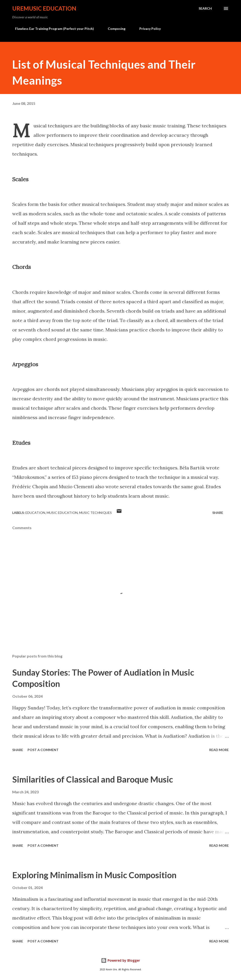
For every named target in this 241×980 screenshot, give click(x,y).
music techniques (95, 513)
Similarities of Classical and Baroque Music (93, 779)
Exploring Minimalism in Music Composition (94, 875)
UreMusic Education (44, 8)
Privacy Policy (147, 29)
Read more (219, 750)
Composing (114, 29)
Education (35, 513)
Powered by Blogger (120, 960)
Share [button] (218, 513)
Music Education (62, 513)
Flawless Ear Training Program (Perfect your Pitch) (52, 29)
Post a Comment (43, 750)
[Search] (205, 8)
